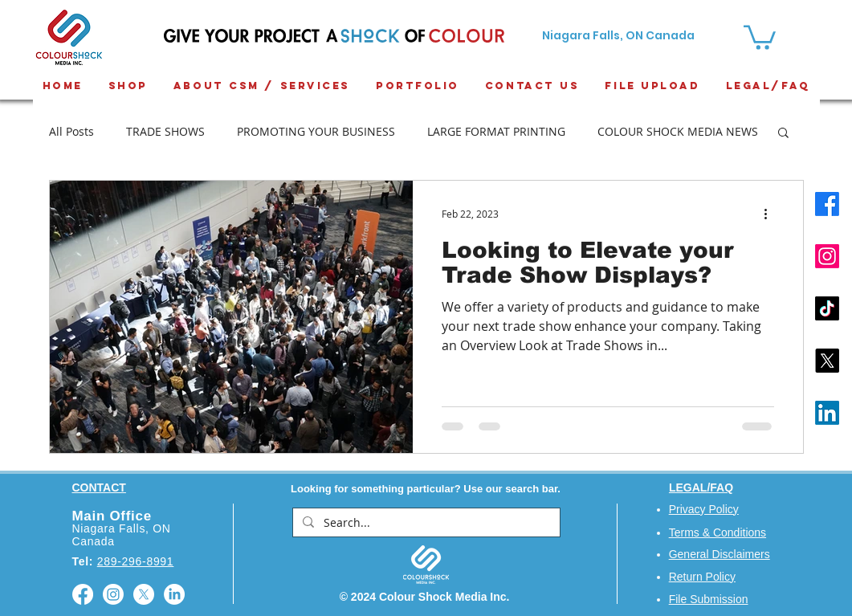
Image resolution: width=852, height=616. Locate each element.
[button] (783, 134)
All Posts (71, 131)
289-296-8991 (136, 561)
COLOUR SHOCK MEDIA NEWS (678, 131)
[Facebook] (827, 204)
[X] (827, 361)
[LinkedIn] (827, 413)
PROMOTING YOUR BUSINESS (316, 131)
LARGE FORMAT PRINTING (496, 131)
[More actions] (772, 214)
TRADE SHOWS (165, 131)
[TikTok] (827, 308)
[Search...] (425, 523)
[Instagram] (827, 256)
